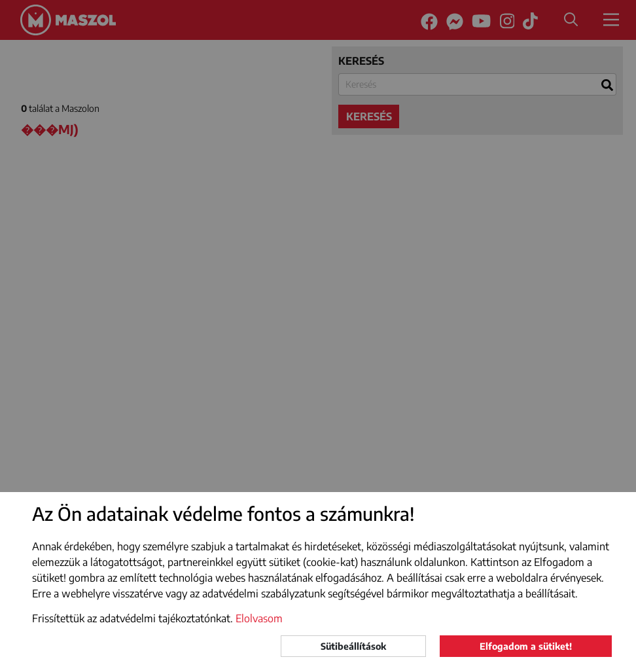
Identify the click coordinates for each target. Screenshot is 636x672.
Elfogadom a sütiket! (526, 646)
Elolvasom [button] (259, 618)
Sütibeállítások (353, 646)
